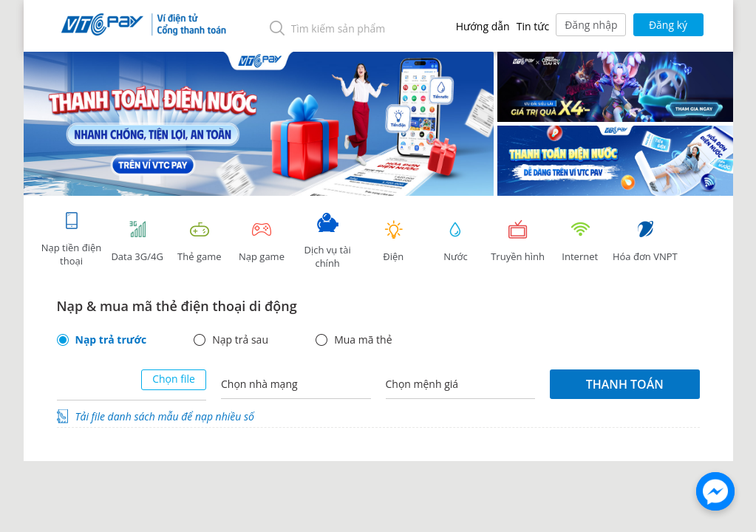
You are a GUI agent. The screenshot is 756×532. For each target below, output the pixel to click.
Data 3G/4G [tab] (137, 241)
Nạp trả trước (111, 340)
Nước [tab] (455, 241)
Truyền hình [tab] (518, 241)
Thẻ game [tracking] (200, 241)
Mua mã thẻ (363, 340)
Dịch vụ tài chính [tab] (327, 241)
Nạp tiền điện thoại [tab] (71, 239)
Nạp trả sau (240, 340)
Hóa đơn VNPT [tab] (645, 241)
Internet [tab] (580, 241)
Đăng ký (668, 25)
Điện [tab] (393, 241)
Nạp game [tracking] (262, 241)
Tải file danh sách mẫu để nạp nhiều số (165, 416)
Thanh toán (625, 384)
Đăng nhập (591, 25)
